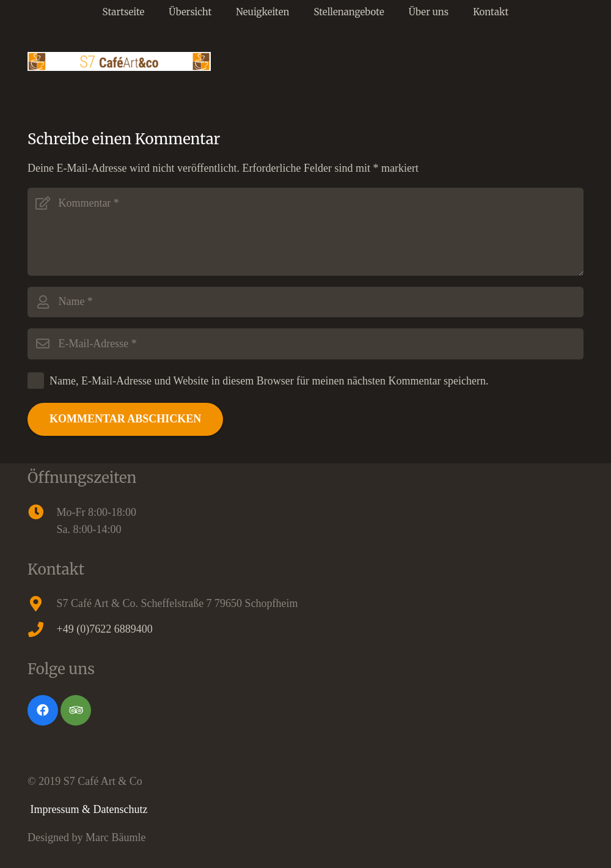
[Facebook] (43, 710)
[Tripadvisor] (76, 710)
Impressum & (62, 809)
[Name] (305, 302)
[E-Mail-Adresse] (305, 344)
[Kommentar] (305, 232)
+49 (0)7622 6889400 (105, 629)
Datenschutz (121, 809)
